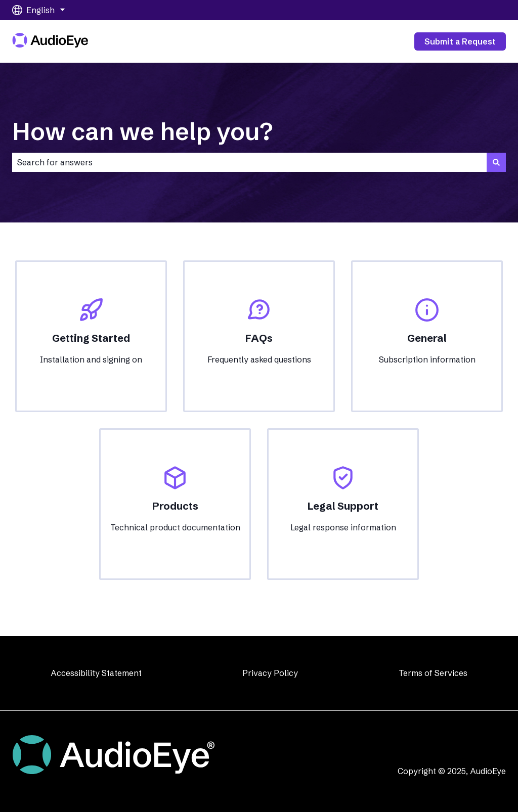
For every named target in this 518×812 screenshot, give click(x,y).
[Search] (496, 162)
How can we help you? (142, 131)
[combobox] (249, 162)
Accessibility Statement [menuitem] (96, 673)
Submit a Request (460, 41)
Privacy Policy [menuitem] (270, 673)
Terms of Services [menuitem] (433, 673)
